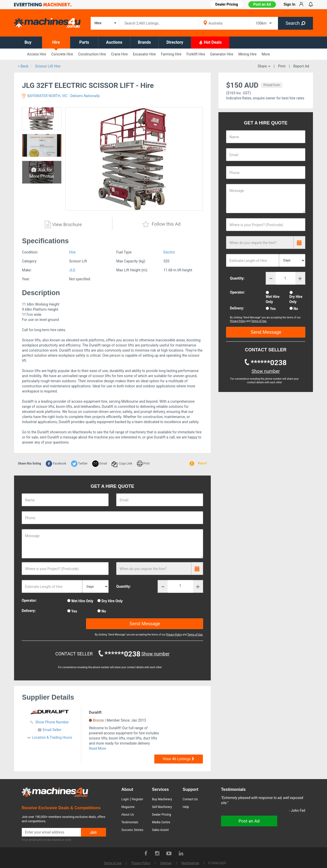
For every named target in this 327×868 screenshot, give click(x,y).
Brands (144, 42)
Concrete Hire (62, 54)
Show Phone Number (52, 722)
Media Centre (161, 822)
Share (264, 66)
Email (100, 464)
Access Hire (37, 54)
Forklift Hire (196, 54)
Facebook (56, 464)
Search (295, 23)
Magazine (128, 807)
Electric (169, 252)
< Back (23, 66)
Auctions (114, 42)
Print (282, 66)
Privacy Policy (174, 635)
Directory (175, 42)
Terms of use (113, 863)
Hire (56, 42)
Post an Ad (262, 4)
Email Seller (52, 730)
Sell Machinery (162, 807)
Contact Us (190, 799)
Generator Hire (222, 54)
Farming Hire (171, 54)
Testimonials (130, 822)
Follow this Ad (161, 224)
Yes (74, 611)
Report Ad (301, 66)
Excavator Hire (144, 54)
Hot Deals (210, 42)
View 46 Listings (179, 759)
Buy (28, 42)
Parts (84, 42)
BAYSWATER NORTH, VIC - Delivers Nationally (61, 96)
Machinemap (190, 863)
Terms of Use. (195, 635)
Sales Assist (160, 830)
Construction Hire (92, 54)
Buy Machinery (162, 799)
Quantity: (124, 586)
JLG (72, 270)
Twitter (79, 464)
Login (125, 799)
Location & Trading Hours (52, 737)
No (104, 611)
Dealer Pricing (161, 815)
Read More (97, 748)
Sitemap (166, 863)
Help (186, 807)
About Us (128, 815)
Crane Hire (119, 54)
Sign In (289, 4)
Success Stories (132, 830)
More (266, 54)
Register (138, 799)
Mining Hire (247, 54)
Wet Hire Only (82, 601)
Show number (155, 654)
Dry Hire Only (112, 601)
